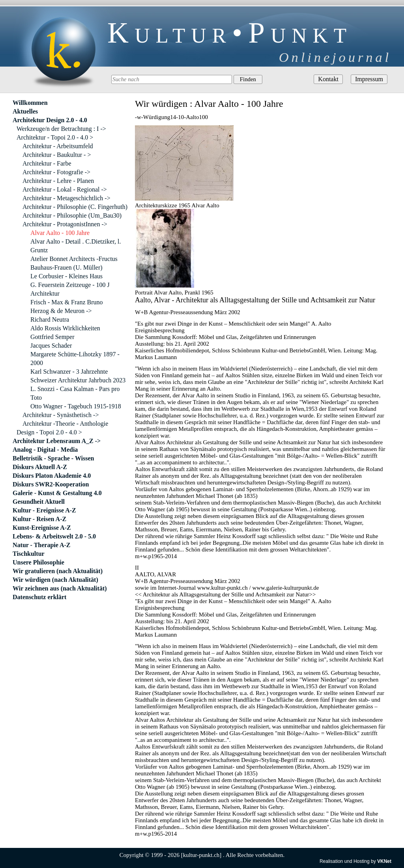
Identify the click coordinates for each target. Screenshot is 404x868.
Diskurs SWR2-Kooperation (51, 484)
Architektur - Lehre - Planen (58, 181)
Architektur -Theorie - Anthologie (65, 424)
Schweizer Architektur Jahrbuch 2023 (78, 380)
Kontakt (328, 79)
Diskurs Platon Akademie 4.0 (52, 476)
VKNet (384, 861)
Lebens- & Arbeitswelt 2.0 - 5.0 (54, 536)
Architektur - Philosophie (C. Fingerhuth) (75, 207)
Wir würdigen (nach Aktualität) (55, 580)
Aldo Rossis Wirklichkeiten (65, 328)
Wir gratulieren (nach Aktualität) (58, 571)
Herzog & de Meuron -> (61, 311)
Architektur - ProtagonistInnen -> (65, 224)
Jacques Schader (51, 346)
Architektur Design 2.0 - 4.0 (50, 120)
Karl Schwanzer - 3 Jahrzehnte (69, 372)
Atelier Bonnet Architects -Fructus (74, 259)
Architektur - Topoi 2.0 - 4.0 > (55, 137)
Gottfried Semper (52, 337)
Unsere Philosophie (38, 562)
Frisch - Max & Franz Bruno (67, 302)
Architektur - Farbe (47, 163)
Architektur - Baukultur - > (57, 155)
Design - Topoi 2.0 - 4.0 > (49, 432)
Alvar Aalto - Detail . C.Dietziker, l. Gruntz (76, 246)
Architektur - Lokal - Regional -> (65, 189)
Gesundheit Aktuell (39, 502)
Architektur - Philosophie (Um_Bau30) (72, 215)
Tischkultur (29, 554)
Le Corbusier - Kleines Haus (66, 276)
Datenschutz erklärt (39, 597)
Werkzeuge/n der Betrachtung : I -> (61, 129)
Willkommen (30, 103)
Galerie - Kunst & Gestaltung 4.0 (57, 493)
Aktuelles (25, 111)
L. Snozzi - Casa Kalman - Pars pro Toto (75, 393)
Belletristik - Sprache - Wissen (53, 458)
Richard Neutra (50, 319)
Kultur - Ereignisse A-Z (44, 510)
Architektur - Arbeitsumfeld (58, 146)
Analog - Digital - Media (45, 450)
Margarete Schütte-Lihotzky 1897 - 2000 (75, 359)
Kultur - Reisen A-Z (39, 519)
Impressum (369, 79)
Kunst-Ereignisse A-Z (42, 528)
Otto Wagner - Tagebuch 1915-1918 (76, 406)
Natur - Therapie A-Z (42, 545)
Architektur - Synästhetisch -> (61, 415)
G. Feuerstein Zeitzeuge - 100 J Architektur (70, 289)
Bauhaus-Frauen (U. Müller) (66, 267)
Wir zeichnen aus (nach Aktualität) (60, 588)
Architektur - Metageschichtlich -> (66, 198)
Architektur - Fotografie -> (56, 172)
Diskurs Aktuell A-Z (40, 467)
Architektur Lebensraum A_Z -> (57, 441)
